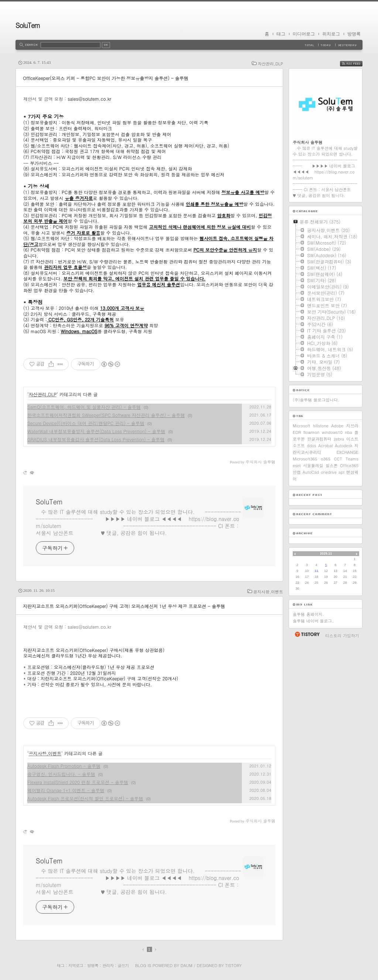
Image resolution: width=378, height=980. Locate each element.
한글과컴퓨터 (319, 439)
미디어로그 (304, 34)
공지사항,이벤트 (268, 592)
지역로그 (76, 965)
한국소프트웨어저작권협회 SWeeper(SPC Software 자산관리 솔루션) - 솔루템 (106, 415)
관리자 (108, 965)
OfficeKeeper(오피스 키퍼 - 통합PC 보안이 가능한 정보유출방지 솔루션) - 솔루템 (106, 78)
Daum (186, 965)
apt (341, 472)
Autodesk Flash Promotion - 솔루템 (64, 766)
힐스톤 (332, 465)
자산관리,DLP (270, 64)
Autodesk (344, 446)
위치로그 (331, 34)
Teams (352, 459)
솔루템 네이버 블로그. (313, 621)
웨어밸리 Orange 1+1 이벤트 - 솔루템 (66, 790)
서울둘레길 (313, 465)
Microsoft (301, 426)
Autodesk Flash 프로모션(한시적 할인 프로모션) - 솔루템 (85, 798)
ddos (312, 446)
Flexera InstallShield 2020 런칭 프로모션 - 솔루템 (78, 782)
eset (297, 465)
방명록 (354, 34)
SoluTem (28, 25)
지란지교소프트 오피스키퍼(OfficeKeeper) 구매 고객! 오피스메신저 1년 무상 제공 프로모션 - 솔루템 (124, 606)
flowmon (312, 432)
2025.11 (326, 553)
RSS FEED (357, 64)
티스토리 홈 (307, 634)
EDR (297, 432)
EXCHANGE (347, 452)
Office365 (349, 465)
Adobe (337, 426)
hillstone (321, 426)
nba (348, 432)
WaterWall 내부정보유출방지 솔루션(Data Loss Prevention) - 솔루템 (96, 431)
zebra (339, 439)
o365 (326, 459)
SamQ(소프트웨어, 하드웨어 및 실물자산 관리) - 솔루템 (84, 407)
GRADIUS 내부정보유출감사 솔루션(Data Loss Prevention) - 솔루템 (96, 439)
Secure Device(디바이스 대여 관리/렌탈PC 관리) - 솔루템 (86, 423)
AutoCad (311, 472)
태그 (281, 34)
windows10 (332, 432)
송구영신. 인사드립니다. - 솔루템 (61, 774)
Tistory (233, 965)
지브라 (352, 426)
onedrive (329, 472)
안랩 (297, 472)
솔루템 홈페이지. (308, 614)
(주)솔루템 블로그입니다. (316, 400)
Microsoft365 (305, 459)
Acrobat (326, 446)
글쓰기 (123, 965)
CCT (338, 459)
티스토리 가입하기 (342, 636)
